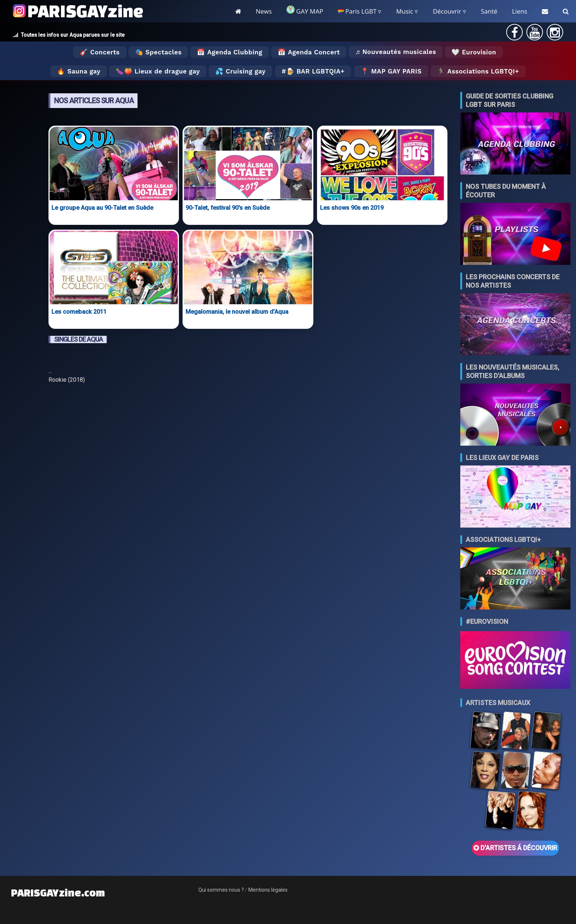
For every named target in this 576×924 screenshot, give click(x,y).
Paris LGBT (357, 11)
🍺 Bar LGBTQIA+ (315, 71)
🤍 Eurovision (474, 52)
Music (404, 11)
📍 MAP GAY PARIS (391, 71)
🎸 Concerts (100, 52)
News (264, 11)
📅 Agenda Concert (309, 52)
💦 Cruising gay (240, 71)
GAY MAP (305, 10)
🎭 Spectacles (159, 52)
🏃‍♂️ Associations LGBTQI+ (478, 71)
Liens (520, 11)
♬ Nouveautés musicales (396, 52)
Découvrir (447, 11)
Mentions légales (268, 890)
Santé (489, 11)
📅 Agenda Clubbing (229, 52)
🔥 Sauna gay (79, 71)
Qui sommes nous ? (221, 890)
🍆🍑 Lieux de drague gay (158, 71)
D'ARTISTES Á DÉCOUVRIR (515, 848)
